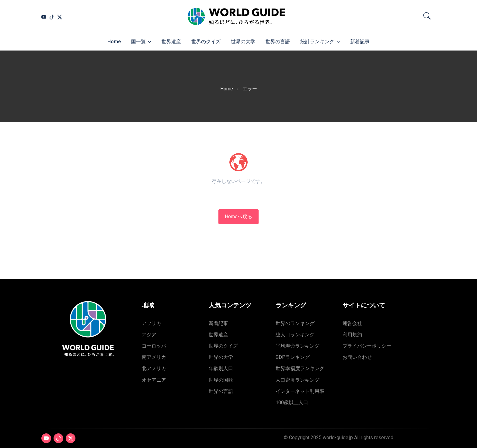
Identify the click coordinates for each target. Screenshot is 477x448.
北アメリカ (154, 368)
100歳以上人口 (292, 402)
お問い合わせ (357, 357)
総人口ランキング (295, 335)
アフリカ (151, 323)
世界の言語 (278, 42)
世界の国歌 (221, 380)
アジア (149, 335)
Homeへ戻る (238, 217)
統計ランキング (317, 42)
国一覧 (138, 42)
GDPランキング (293, 357)
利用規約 (352, 335)
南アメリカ (154, 357)
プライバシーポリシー (367, 346)
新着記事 (360, 42)
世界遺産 (171, 42)
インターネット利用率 (300, 391)
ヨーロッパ (154, 346)
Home (114, 42)
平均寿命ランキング (298, 346)
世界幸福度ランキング (300, 368)
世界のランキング (295, 323)
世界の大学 (243, 42)
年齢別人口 (221, 368)
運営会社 (352, 323)
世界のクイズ (206, 42)
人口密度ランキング (298, 380)
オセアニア (154, 380)
